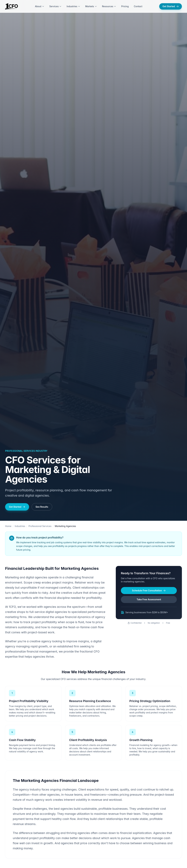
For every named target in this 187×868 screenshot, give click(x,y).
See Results (42, 507)
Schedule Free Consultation (149, 590)
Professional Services (40, 526)
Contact (138, 6)
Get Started (171, 6)
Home (8, 526)
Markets (91, 6)
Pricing (125, 6)
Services (55, 6)
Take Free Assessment (149, 599)
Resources (109, 6)
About (40, 6)
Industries (73, 6)
